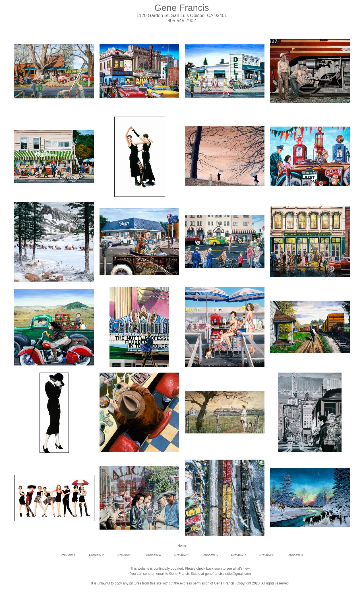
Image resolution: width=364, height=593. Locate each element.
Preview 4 (153, 555)
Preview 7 (239, 555)
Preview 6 (210, 555)
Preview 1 (68, 555)
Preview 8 (267, 555)
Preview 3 (125, 555)
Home (182, 546)
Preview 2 (97, 555)
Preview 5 (182, 555)
